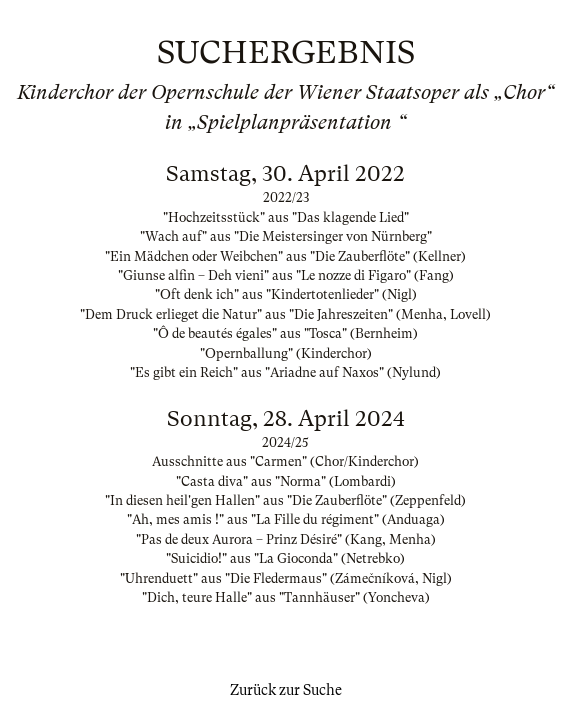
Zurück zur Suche (286, 690)
